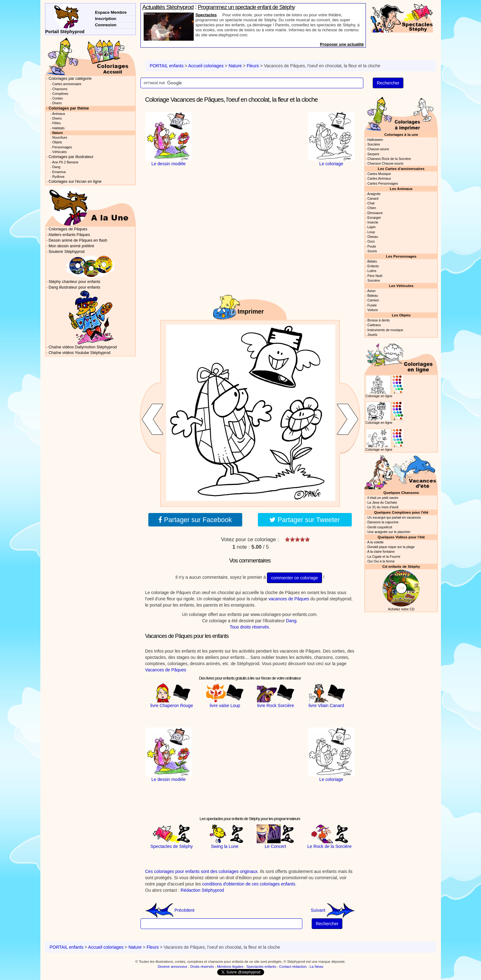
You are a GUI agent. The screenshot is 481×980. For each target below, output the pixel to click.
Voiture (373, 310)
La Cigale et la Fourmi (384, 557)
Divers (57, 103)
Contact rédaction (293, 967)
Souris (372, 251)
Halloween (375, 140)
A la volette (375, 542)
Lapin (371, 227)
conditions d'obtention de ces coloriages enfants (249, 884)
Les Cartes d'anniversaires (401, 169)
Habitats (58, 128)
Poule (372, 246)
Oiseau (373, 237)
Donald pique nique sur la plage (391, 547)
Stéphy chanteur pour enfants (74, 282)
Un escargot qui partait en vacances (394, 517)
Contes (58, 98)
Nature (235, 66)
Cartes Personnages (383, 183)
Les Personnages (401, 256)
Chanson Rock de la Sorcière (389, 159)
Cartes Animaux (379, 178)
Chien (372, 208)
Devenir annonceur (173, 967)
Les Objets (401, 315)
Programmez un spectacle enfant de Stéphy (246, 7)
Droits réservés (202, 967)
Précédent (170, 910)
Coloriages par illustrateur (71, 157)
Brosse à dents (379, 320)
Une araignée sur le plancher (389, 532)
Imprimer (251, 311)
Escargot (374, 218)
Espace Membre (111, 12)
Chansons (60, 89)
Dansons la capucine (383, 522)
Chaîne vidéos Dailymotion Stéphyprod (83, 347)
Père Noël (375, 276)
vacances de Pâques (289, 599)
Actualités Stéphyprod (168, 7)
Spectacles (206, 15)
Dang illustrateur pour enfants (74, 287)
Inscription (106, 19)
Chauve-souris (378, 149)
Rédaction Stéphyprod (202, 890)
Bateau (373, 295)
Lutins (372, 271)
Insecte (373, 222)
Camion (373, 300)
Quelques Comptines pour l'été (401, 512)
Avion (371, 291)
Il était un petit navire (383, 498)
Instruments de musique (385, 330)
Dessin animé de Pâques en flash (78, 240)
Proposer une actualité (342, 44)
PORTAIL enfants (167, 66)
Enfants (373, 266)
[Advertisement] (250, 151)
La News (317, 967)
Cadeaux (374, 325)
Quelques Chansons (401, 493)
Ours (371, 241)
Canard (373, 198)
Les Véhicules (401, 286)
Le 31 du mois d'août (383, 507)
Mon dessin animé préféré (71, 246)
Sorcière (374, 144)
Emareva (59, 172)
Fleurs (253, 66)
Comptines (60, 94)
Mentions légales (230, 967)
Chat (371, 203)
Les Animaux (401, 189)
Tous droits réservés (249, 627)
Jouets (372, 335)
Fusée (372, 305)
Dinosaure (375, 213)
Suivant (333, 910)
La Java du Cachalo (382, 502)
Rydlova (58, 177)
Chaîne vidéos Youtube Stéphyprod (79, 353)
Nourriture (60, 137)
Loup (371, 232)
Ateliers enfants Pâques (69, 235)
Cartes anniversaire (67, 84)
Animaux (59, 114)
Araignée (374, 194)
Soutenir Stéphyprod (67, 252)
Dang (291, 621)
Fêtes (56, 123)
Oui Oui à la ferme (381, 561)
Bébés (372, 261)
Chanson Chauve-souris (385, 163)
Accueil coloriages (206, 66)
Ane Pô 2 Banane (65, 162)
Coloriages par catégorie (70, 79)
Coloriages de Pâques (68, 229)
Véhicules (59, 152)
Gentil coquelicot (380, 527)
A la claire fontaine (381, 552)
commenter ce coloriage (294, 578)
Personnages (62, 147)
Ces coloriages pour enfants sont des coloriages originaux (202, 871)
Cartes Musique (379, 174)
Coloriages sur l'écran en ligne (75, 182)
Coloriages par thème (69, 108)
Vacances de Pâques (166, 670)
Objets (57, 142)
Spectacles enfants (261, 967)
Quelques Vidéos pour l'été (401, 537)
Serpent (373, 154)
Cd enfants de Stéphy (401, 566)
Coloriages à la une (401, 134)
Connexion (106, 25)
